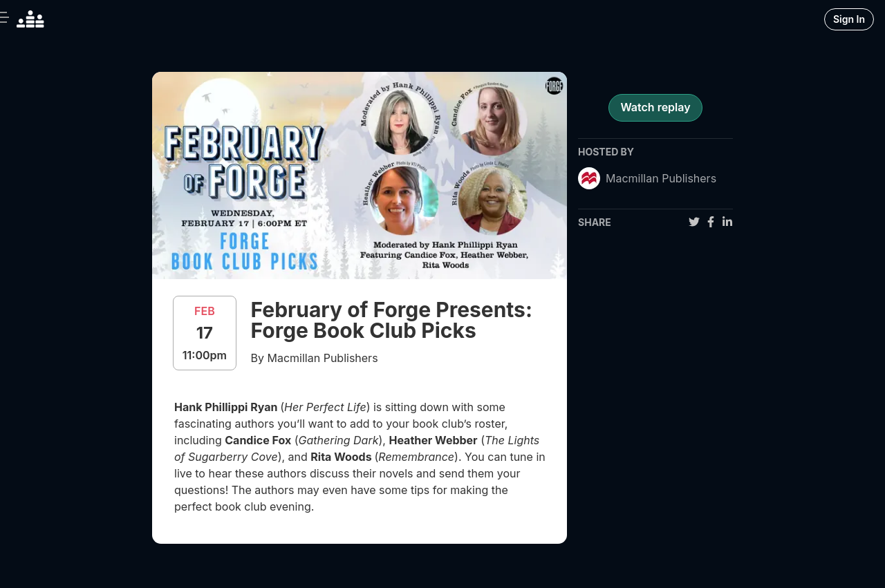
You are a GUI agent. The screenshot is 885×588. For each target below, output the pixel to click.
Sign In (849, 19)
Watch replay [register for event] (655, 107)
